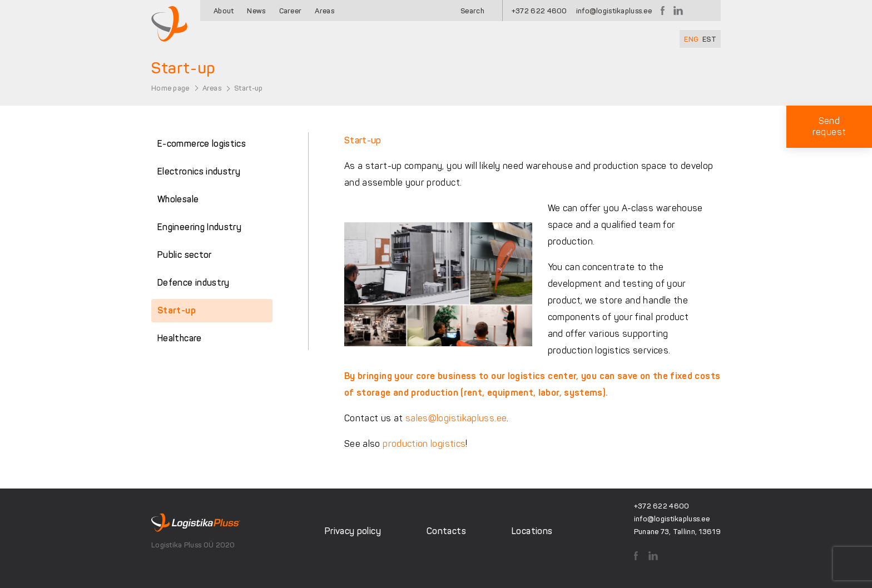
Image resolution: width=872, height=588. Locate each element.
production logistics (424, 444)
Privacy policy (353, 531)
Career (291, 11)
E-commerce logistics (202, 144)
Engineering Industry (199, 227)
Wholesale (178, 199)
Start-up (177, 310)
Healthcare (180, 338)
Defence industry (194, 283)
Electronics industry (199, 171)
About (224, 11)
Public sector (185, 255)
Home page (170, 88)
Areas (324, 11)
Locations (532, 531)
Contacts (446, 531)
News (256, 11)
